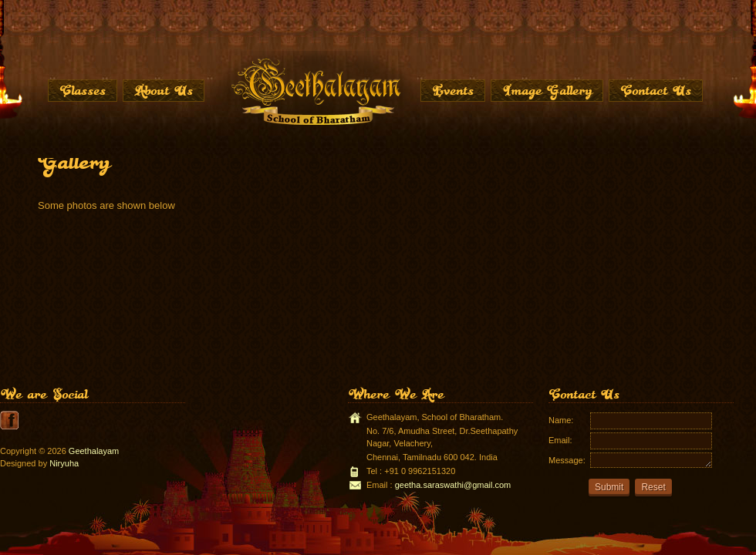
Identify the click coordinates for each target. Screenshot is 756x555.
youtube (9, 420)
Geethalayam (94, 451)
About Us (164, 90)
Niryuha (64, 463)
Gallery (74, 161)
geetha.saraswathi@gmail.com (453, 485)
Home (315, 91)
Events (453, 90)
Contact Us (656, 90)
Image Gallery (547, 90)
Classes (83, 90)
